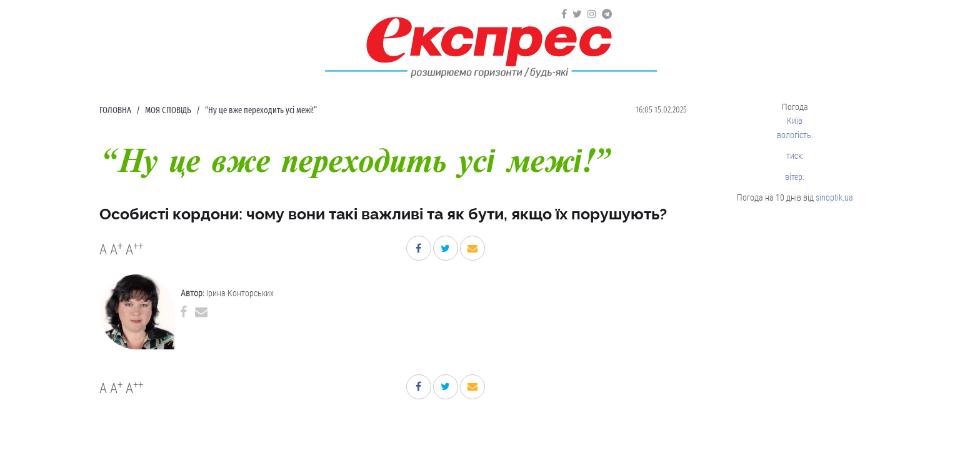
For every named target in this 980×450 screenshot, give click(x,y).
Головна (115, 110)
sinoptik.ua (834, 197)
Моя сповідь (168, 110)
